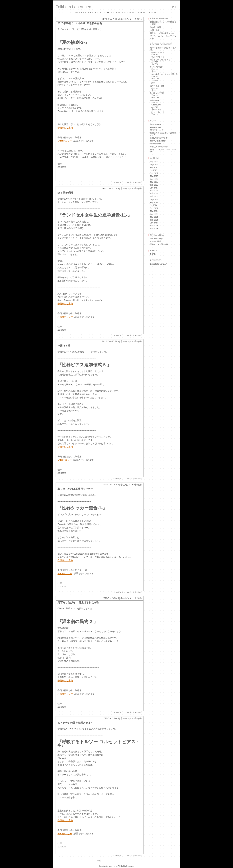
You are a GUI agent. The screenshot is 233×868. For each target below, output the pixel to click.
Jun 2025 (154, 173)
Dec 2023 (154, 226)
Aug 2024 (154, 202)
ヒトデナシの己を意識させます (75, 723)
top (175, 7)
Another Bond (156, 144)
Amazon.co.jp (156, 124)
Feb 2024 (154, 220)
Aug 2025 (154, 167)
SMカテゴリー (65, 141)
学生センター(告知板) (131, 19)
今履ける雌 (64, 346)
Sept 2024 (154, 200)
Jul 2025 (154, 170)
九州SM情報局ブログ (159, 138)
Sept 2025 (154, 165)
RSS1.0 (153, 254)
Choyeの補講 (156, 241)
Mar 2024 (154, 217)
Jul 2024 (154, 205)
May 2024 (154, 211)
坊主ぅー (155, 71)
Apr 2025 (154, 179)
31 (158, 13)
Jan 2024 (154, 223)
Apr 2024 (154, 214)
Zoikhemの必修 (156, 238)
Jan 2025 (154, 188)
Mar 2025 (154, 182)
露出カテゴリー (65, 317)
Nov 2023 (154, 229)
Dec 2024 (154, 191)
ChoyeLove (156, 105)
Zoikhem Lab (155, 127)
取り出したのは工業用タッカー (75, 489)
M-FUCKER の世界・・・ (161, 141)
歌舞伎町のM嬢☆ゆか (159, 147)
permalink (117, 183)
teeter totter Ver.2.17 (158, 264)
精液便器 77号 (157, 130)
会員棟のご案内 (65, 128)
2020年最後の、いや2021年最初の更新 (80, 23)
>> (160, 13)
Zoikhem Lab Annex (73, 7)
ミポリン (155, 64)
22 (133, 13)
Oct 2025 (154, 162)
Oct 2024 (154, 197)
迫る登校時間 (65, 193)
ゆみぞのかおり (158, 52)
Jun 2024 (154, 208)
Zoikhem (155, 55)
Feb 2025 (154, 185)
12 (105, 13)
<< (73, 13)
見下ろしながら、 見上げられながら (78, 602)
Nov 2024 (154, 194)
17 (119, 13)
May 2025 (154, 176)
